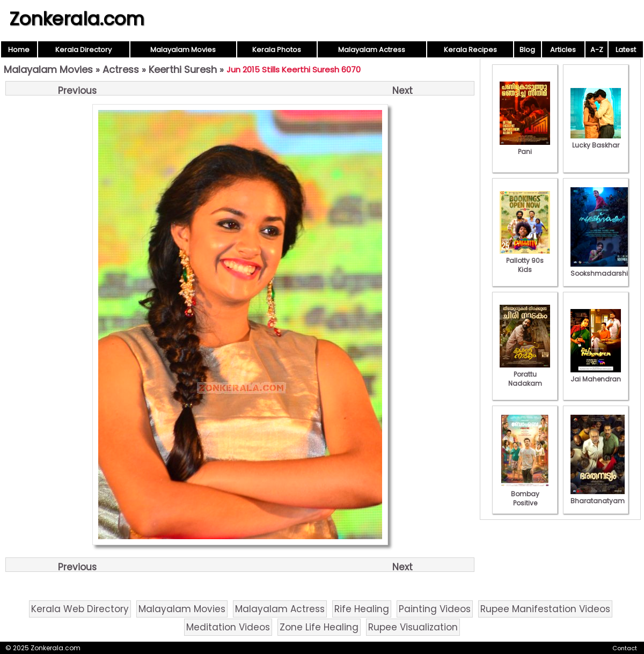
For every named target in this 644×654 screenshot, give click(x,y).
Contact (625, 648)
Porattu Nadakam (525, 374)
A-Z (597, 50)
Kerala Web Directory (80, 609)
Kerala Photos (277, 50)
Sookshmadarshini (602, 269)
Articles (563, 50)
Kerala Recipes (470, 50)
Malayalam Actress (372, 50)
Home (19, 50)
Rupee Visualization (413, 627)
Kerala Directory (83, 50)
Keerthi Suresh (183, 69)
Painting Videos (435, 609)
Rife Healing (362, 609)
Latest (626, 50)
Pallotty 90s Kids (525, 260)
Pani (525, 147)
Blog (527, 50)
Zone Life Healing (319, 627)
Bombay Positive (525, 494)
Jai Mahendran (596, 374)
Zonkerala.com (77, 19)
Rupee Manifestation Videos (545, 609)
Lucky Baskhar (596, 141)
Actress (121, 69)
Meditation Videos (228, 627)
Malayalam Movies (183, 50)
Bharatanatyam (598, 496)
